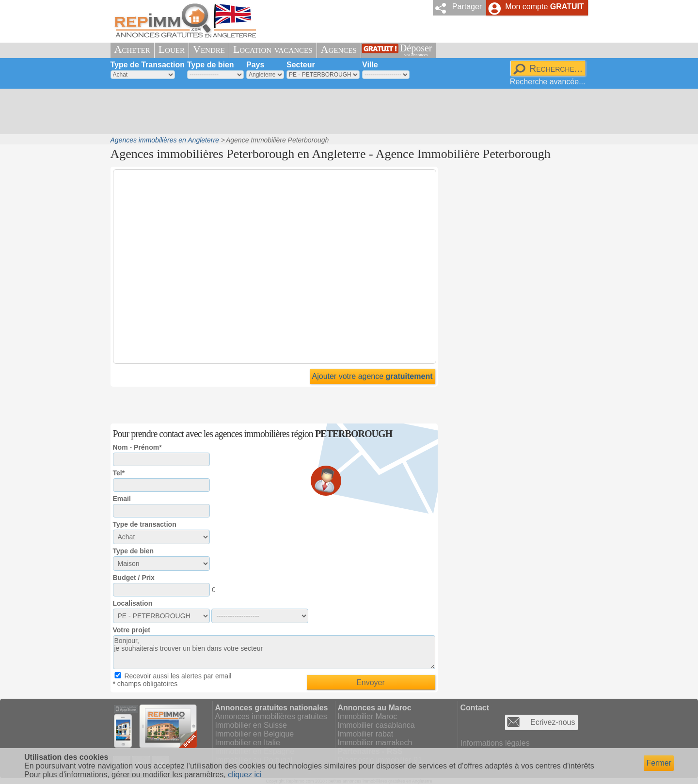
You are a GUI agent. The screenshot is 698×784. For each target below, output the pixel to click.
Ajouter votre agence (373, 376)
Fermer (659, 763)
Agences (339, 49)
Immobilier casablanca (376, 725)
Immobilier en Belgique (255, 734)
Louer (172, 49)
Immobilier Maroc (368, 716)
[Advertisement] (346, 111)
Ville (370, 65)
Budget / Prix (134, 578)
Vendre (209, 49)
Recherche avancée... (548, 82)
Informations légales (495, 743)
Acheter (132, 49)
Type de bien (211, 65)
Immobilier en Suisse (251, 725)
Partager (467, 7)
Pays (255, 65)
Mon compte (544, 7)
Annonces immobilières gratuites (271, 716)
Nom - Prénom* (137, 447)
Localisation (133, 603)
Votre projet (132, 630)
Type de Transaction (148, 65)
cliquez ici (245, 775)
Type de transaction (145, 524)
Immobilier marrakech (375, 743)
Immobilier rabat (366, 734)
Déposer (416, 50)
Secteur (301, 65)
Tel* (119, 473)
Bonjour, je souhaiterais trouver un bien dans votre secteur (274, 652)
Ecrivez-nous (553, 722)
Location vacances (273, 49)
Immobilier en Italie (248, 743)
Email (122, 499)
